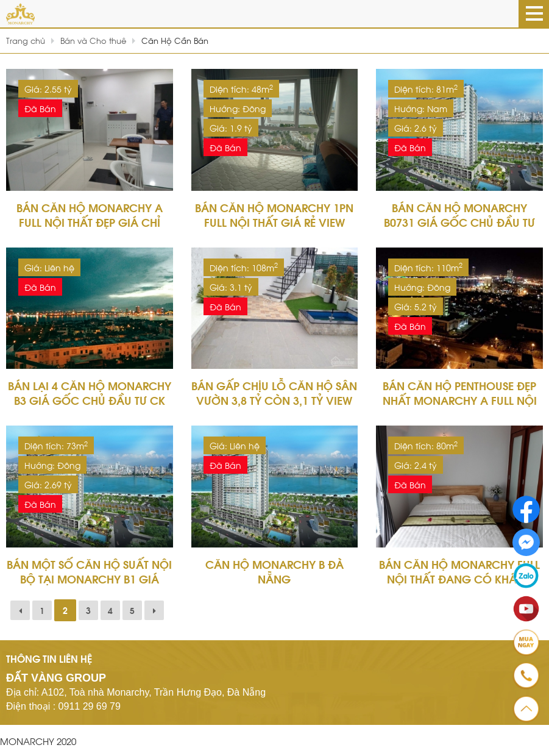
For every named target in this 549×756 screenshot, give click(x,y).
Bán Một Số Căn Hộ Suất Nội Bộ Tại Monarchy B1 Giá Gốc (89, 578)
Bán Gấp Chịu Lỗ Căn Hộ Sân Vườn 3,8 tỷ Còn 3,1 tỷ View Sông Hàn (274, 400)
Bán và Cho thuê (93, 40)
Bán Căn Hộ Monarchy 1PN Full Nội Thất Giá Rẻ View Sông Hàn (274, 222)
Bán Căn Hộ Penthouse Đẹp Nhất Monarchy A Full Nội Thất (460, 400)
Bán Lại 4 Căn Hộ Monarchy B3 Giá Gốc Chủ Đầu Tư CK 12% (90, 400)
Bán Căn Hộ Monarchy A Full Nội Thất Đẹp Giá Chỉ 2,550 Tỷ (90, 222)
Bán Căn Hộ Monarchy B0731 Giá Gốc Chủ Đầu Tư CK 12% (459, 222)
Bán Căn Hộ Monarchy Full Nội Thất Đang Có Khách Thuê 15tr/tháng (459, 578)
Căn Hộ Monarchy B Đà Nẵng (274, 571)
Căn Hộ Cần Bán (175, 40)
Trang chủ (26, 40)
